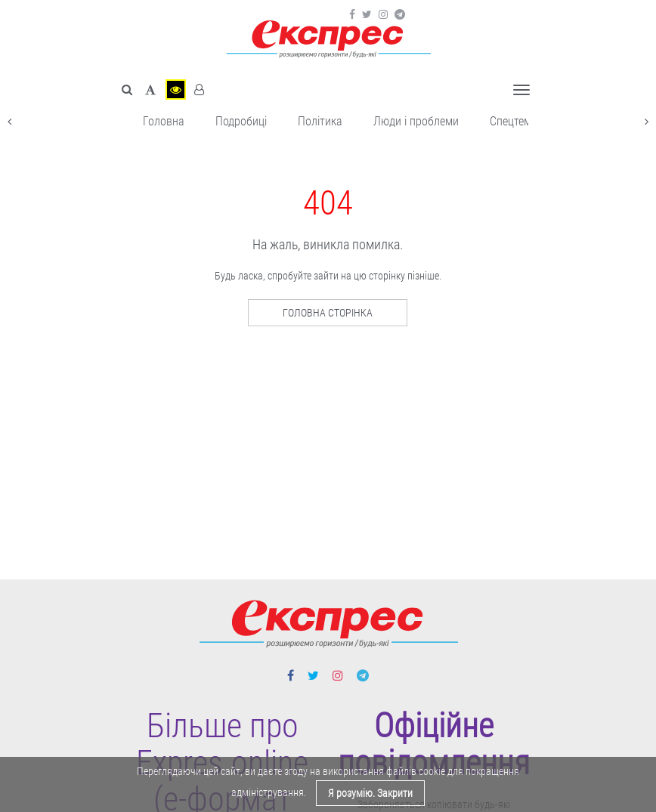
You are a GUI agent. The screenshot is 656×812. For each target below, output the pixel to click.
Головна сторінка (328, 313)
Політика (320, 121)
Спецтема (514, 121)
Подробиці (241, 121)
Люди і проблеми (416, 121)
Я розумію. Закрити (370, 793)
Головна (164, 121)
